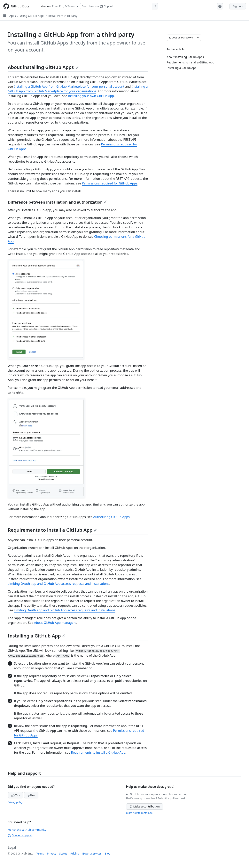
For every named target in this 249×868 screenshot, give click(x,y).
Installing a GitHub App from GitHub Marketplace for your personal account (69, 86)
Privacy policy (15, 802)
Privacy (52, 853)
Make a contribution (145, 806)
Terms (40, 853)
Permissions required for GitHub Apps (110, 183)
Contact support (20, 835)
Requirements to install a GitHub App (52, 530)
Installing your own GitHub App (91, 96)
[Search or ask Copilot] (119, 6)
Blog (108, 853)
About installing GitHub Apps (43, 67)
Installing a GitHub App (37, 636)
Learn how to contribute (139, 813)
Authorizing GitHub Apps (111, 517)
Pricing (75, 853)
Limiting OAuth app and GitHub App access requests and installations (58, 584)
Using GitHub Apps (32, 16)
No (31, 795)
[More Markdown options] (198, 38)
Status (63, 853)
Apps (13, 16)
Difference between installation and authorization (58, 202)
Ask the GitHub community (27, 830)
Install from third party (63, 16)
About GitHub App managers (55, 623)
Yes (16, 795)
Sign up (238, 6)
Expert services (92, 853)
